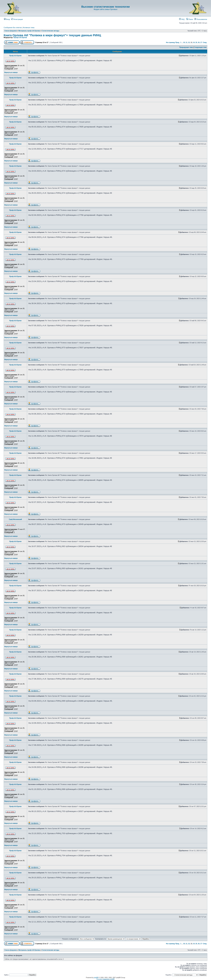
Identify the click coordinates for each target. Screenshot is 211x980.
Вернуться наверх (11, 72)
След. (205, 42)
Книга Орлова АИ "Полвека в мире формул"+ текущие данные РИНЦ (52, 35)
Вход (7, 19)
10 (184, 42)
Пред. (177, 42)
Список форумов (11, 31)
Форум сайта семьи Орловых (105, 9)
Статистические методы (50, 31)
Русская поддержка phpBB (105, 979)
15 (196, 42)
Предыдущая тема (186, 47)
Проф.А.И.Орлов (20, 37)
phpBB (96, 978)
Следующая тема (200, 47)
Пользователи (201, 19)
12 (189, 42)
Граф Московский (15, 519)
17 (201, 42)
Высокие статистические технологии (105, 7)
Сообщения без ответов (13, 27)
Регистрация (17, 19)
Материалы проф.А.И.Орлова (29, 31)
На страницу (171, 42)
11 (186, 42)
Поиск (190, 19)
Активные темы (29, 27)
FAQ (182, 19)
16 (199, 42)
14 (194, 42)
